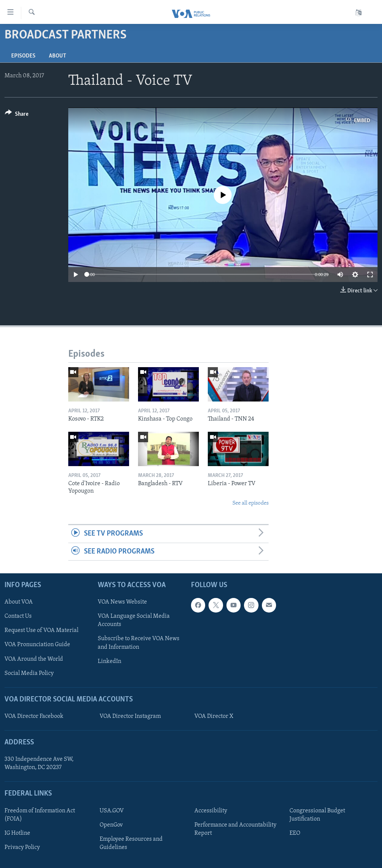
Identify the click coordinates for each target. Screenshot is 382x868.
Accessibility (211, 811)
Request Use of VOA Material (41, 630)
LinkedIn (109, 661)
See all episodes (251, 503)
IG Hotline (17, 833)
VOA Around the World (34, 659)
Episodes (23, 56)
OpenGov (111, 825)
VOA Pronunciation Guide (37, 645)
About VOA (19, 602)
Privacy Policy (22, 847)
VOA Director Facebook (34, 716)
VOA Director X (214, 716)
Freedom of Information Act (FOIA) (40, 815)
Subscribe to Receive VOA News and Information (139, 643)
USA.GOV (112, 811)
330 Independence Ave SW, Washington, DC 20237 (39, 763)
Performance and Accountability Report (235, 829)
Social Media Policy (29, 673)
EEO (295, 833)
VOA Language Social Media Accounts (134, 620)
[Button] (17, 115)
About (57, 56)
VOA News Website (122, 602)
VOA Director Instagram (130, 716)
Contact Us (18, 616)
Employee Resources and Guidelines (131, 843)
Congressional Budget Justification (317, 815)
